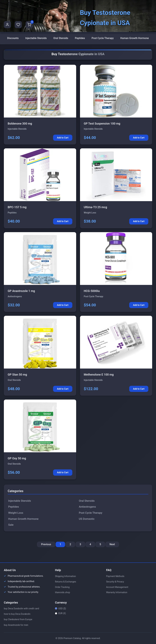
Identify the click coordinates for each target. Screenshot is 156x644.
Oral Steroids (61, 38)
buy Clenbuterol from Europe (18, 619)
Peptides (80, 38)
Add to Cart (63, 138)
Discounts (13, 38)
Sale (11, 525)
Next (112, 544)
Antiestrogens (87, 507)
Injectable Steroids (36, 38)
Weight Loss (16, 513)
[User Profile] (7, 25)
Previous (46, 544)
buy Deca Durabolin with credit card (21, 609)
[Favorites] (18, 25)
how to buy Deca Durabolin (17, 614)
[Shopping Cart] (29, 25)
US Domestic (87, 519)
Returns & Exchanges (65, 582)
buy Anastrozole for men (16, 625)
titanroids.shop (63, 592)
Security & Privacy (115, 582)
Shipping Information (65, 576)
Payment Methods (115, 576)
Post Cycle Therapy (103, 38)
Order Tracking (62, 587)
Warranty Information (117, 592)
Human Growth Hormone (135, 38)
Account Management (117, 587)
